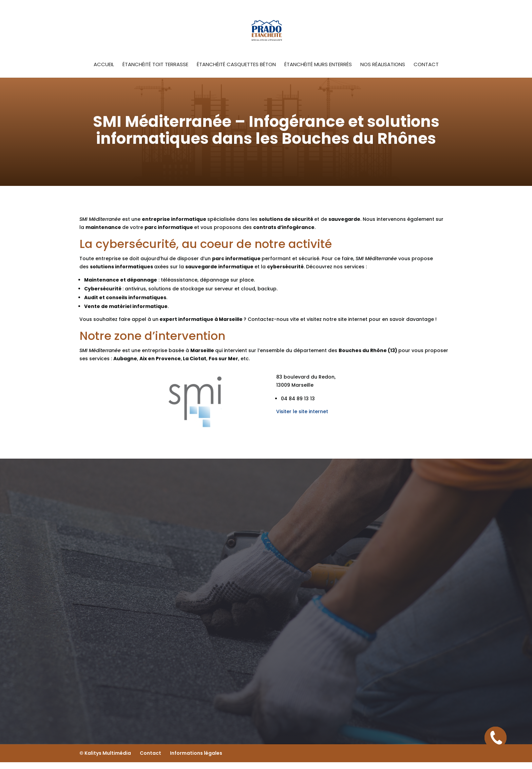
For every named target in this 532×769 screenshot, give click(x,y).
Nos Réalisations (383, 65)
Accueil (104, 65)
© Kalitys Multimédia (105, 753)
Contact (426, 65)
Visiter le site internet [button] (302, 411)
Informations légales (196, 753)
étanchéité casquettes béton (236, 65)
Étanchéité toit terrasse (155, 65)
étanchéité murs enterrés (318, 65)
